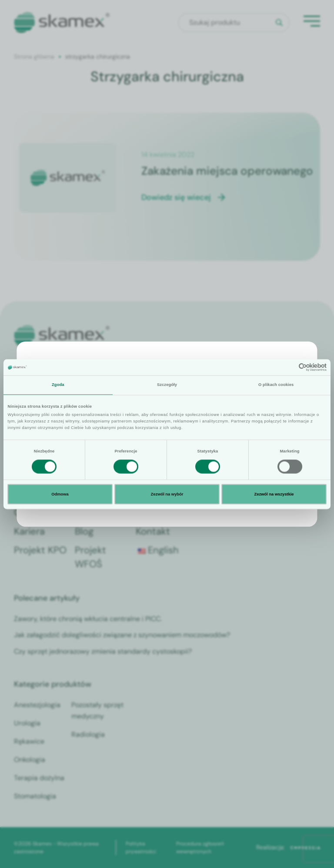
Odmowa (60, 494)
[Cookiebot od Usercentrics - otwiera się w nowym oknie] (289, 367)
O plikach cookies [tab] (276, 385)
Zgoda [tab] (58, 385)
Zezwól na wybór (167, 494)
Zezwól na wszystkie (274, 494)
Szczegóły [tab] (167, 385)
